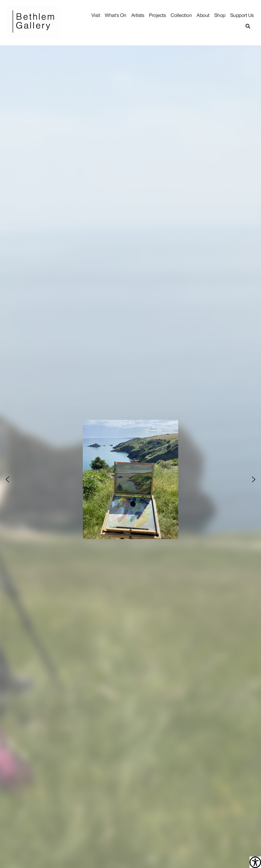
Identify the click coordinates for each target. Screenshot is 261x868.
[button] (248, 26)
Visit (96, 16)
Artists (138, 16)
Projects (157, 16)
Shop (220, 16)
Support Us (242, 16)
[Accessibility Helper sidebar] (255, 862)
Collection (181, 16)
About (203, 16)
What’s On (116, 16)
